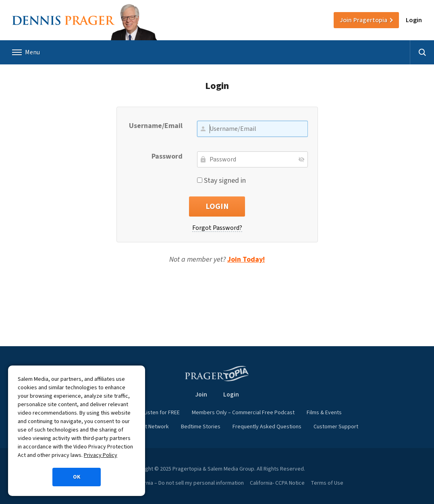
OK (77, 477)
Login (414, 20)
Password (167, 156)
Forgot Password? (217, 228)
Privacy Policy (101, 455)
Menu (26, 52)
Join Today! (246, 259)
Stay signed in (221, 181)
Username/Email (156, 126)
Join (363, 20)
